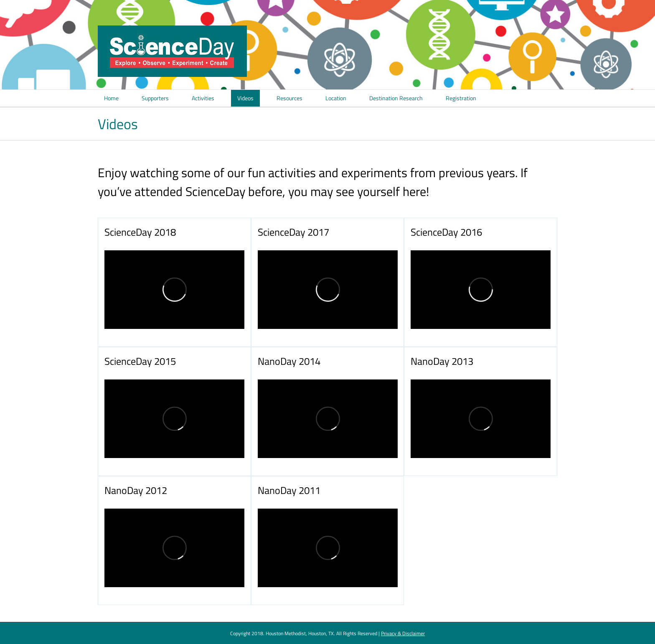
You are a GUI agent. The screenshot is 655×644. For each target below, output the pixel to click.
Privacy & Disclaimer (403, 633)
